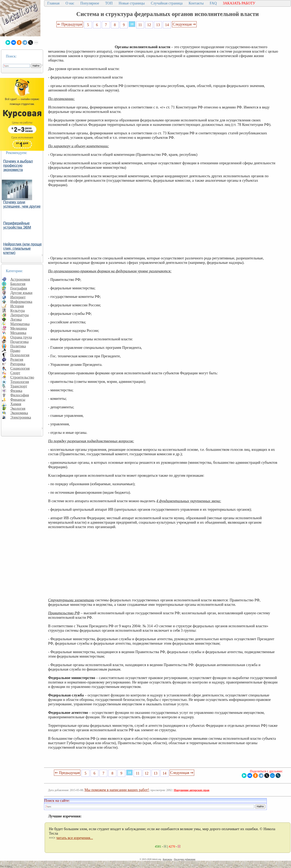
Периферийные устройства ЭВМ (17, 225)
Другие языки (21, 293)
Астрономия (20, 279)
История (17, 306)
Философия (20, 395)
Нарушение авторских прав (192, 790)
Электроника (21, 417)
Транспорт (19, 386)
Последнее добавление (185, 859)
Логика (16, 319)
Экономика (19, 413)
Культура (18, 310)
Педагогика (20, 342)
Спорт (15, 373)
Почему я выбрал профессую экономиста (18, 166)
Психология (20, 355)
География (19, 288)
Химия (16, 404)
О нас (70, 3)
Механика (18, 333)
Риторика (18, 364)
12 (149, 25)
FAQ (213, 3)
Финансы (18, 400)
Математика (20, 324)
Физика (16, 391)
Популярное (90, 3)
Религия (17, 359)
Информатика (21, 302)
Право (15, 351)
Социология (20, 368)
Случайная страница (167, 3)
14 (167, 25)
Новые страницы (132, 3)
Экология (18, 408)
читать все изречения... (75, 838)
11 (140, 25)
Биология (18, 284)
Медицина (19, 328)
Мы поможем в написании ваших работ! (117, 790)
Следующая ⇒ (184, 24)
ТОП (109, 3)
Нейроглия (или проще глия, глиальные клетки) (23, 248)
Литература (20, 315)
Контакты (196, 3)
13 (158, 25)
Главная (53, 3)
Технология (20, 382)
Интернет (18, 297)
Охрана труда (21, 337)
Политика (18, 346)
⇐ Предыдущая (70, 24)
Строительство (22, 377)
